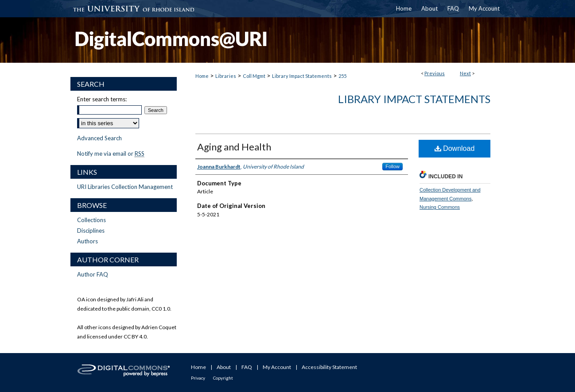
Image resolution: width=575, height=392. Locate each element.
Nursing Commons (440, 207)
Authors (87, 241)
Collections (91, 220)
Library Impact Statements (302, 76)
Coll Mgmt (254, 76)
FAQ (247, 367)
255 (342, 76)
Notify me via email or (111, 154)
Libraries (226, 76)
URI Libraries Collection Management (125, 187)
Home (202, 76)
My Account (277, 367)
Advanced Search (99, 138)
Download (455, 148)
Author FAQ (93, 274)
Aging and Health (234, 147)
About (224, 367)
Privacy (198, 378)
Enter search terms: (102, 99)
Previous (435, 73)
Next (465, 73)
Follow (392, 166)
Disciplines (91, 231)
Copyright (223, 378)
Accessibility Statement (329, 367)
